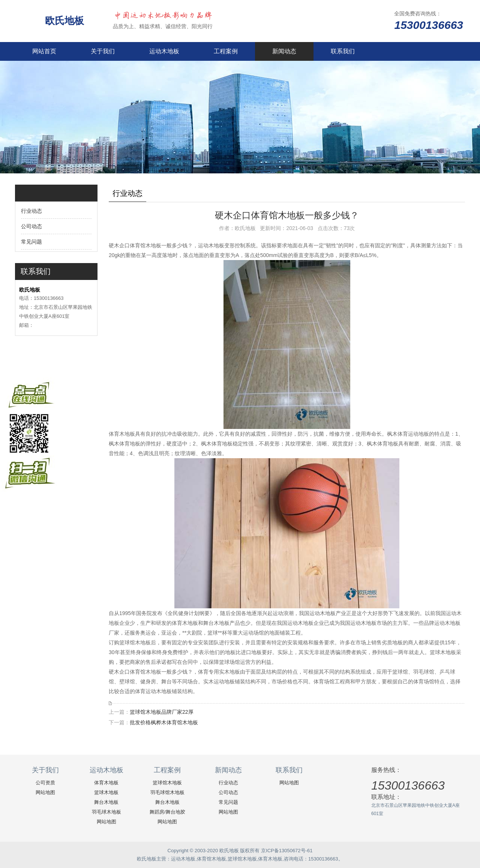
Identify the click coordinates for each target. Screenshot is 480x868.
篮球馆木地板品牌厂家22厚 (162, 712)
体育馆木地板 (211, 859)
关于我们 (103, 51)
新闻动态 (284, 51)
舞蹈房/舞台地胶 (167, 812)
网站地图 (45, 792)
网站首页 (44, 51)
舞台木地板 (106, 802)
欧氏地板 (66, 21)
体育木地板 (106, 783)
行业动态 (31, 211)
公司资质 (45, 783)
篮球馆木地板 (167, 783)
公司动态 (31, 226)
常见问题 (31, 242)
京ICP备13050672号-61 (287, 851)
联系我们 (343, 51)
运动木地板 (164, 51)
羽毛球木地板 (106, 812)
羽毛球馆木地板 (167, 792)
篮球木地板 (106, 792)
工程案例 (226, 51)
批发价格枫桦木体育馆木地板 (164, 722)
